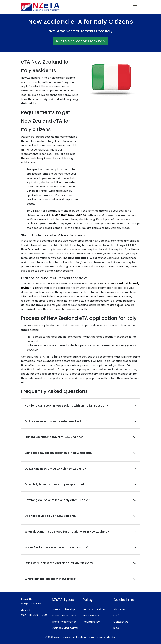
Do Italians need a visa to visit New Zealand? (55, 469)
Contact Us (121, 622)
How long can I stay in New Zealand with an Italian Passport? (66, 406)
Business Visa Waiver (65, 628)
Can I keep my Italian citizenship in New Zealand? (59, 453)
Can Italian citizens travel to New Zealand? (54, 437)
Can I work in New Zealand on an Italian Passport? (59, 563)
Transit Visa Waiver (64, 622)
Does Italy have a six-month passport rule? (54, 484)
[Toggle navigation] (135, 7)
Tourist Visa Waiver (64, 615)
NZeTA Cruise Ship (63, 609)
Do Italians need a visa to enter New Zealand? (56, 421)
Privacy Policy (91, 615)
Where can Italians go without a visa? (51, 579)
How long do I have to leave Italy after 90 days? (57, 500)
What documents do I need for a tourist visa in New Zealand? (67, 532)
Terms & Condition (95, 609)
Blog (116, 628)
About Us (119, 609)
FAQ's (117, 615)
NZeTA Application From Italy (81, 41)
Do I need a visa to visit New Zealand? (51, 516)
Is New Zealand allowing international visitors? (57, 547)
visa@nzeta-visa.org (34, 604)
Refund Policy (91, 622)
